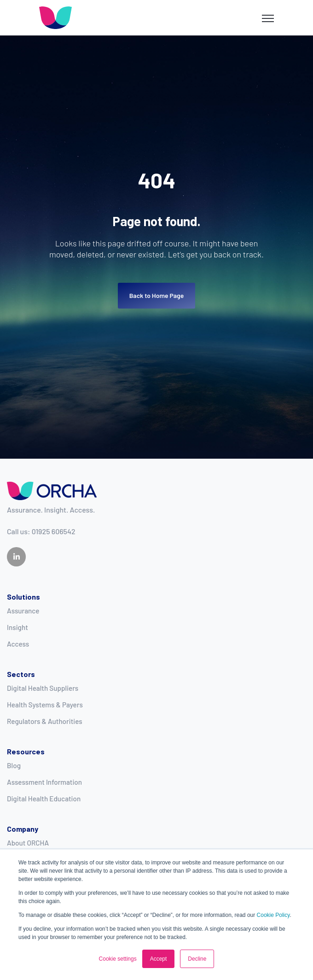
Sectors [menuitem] (21, 674)
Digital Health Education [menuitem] (44, 799)
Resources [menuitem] (26, 751)
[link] (55, 17)
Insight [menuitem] (17, 627)
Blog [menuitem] (14, 765)
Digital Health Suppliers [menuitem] (43, 688)
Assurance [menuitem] (23, 611)
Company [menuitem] (23, 829)
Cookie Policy (273, 915)
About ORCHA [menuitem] (28, 843)
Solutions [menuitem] (23, 597)
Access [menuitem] (18, 644)
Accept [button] (159, 959)
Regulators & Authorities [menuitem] (45, 721)
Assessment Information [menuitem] (44, 782)
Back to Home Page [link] (157, 295)
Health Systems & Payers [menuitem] (45, 705)
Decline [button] (197, 959)
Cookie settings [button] (118, 959)
